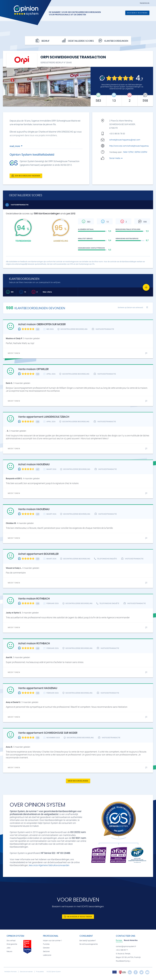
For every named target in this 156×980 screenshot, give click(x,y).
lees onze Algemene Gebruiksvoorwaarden (49, 865)
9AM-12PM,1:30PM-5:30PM (135, 152)
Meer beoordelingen (78, 781)
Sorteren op (130, 307)
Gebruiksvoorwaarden (27, 972)
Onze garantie (12, 944)
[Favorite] (146, 287)
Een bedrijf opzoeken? (88, 941)
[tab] (119, 940)
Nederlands (145, 3)
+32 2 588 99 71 (122, 950)
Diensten (46, 948)
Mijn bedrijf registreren (137, 13)
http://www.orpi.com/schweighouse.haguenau (129, 146)
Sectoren (46, 951)
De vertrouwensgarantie (89, 944)
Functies (46, 944)
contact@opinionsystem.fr (126, 946)
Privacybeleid (40, 972)
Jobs (8, 948)
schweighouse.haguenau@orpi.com (125, 140)
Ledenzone (47, 955)
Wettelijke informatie (11, 972)
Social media (116, 158)
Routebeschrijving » (123, 961)
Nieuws (9, 951)
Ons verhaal (11, 941)
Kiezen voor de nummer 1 (53, 941)
